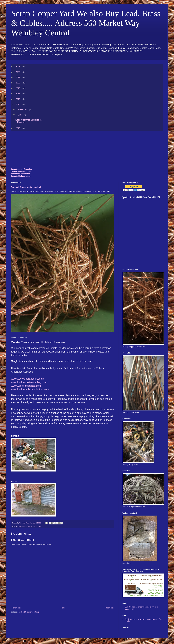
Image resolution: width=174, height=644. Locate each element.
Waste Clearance (37, 526)
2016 (18, 99)
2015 (18, 104)
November (22, 109)
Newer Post (16, 608)
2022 (18, 72)
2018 (18, 94)
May (20, 115)
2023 (18, 67)
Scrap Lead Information (20, 174)
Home (63, 608)
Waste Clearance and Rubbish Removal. (28, 121)
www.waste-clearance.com (26, 386)
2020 (18, 83)
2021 (18, 77)
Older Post (109, 608)
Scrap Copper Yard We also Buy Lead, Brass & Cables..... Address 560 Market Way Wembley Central (86, 23)
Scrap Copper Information (21, 169)
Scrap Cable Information (21, 176)
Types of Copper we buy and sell (26, 187)
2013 (18, 128)
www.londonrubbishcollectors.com (30, 389)
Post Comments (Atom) (30, 612)
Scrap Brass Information (21, 171)
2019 (18, 88)
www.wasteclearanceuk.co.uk (27, 379)
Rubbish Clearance (24, 526)
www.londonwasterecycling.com (29, 382)
